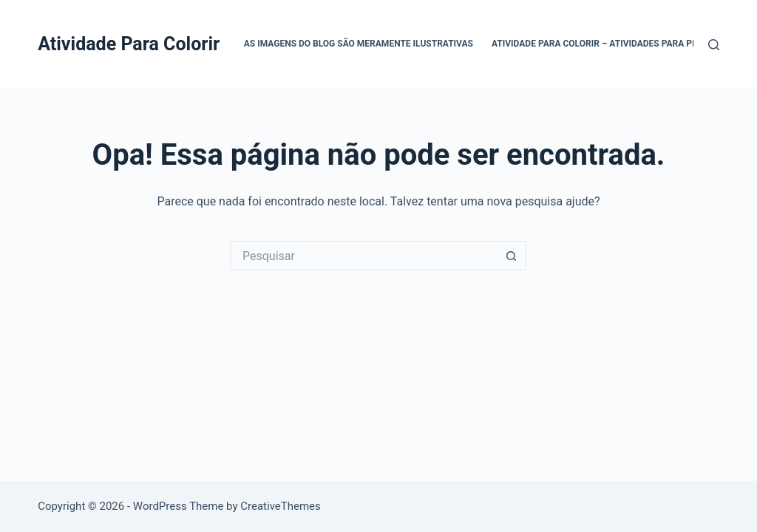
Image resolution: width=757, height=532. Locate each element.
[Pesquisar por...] (364, 256)
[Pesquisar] (714, 45)
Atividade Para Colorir (129, 44)
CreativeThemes (281, 506)
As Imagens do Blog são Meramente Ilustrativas (359, 44)
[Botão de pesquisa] (512, 256)
